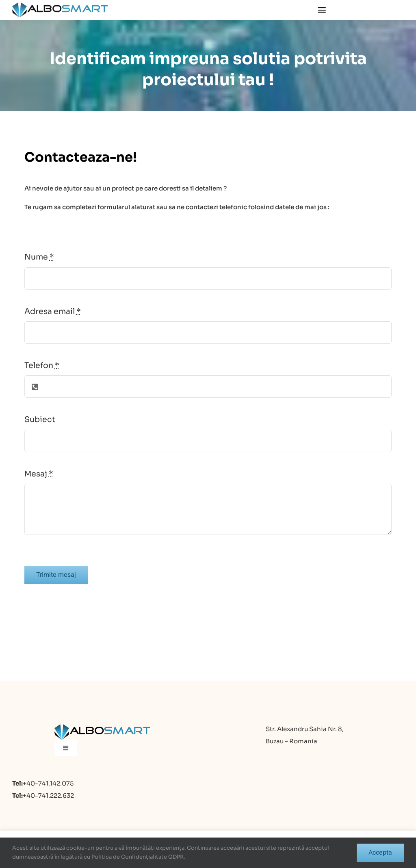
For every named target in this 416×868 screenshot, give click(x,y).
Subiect (40, 420)
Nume (39, 257)
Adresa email (53, 312)
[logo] (60, 6)
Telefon (42, 366)
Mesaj (39, 474)
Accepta (380, 853)
